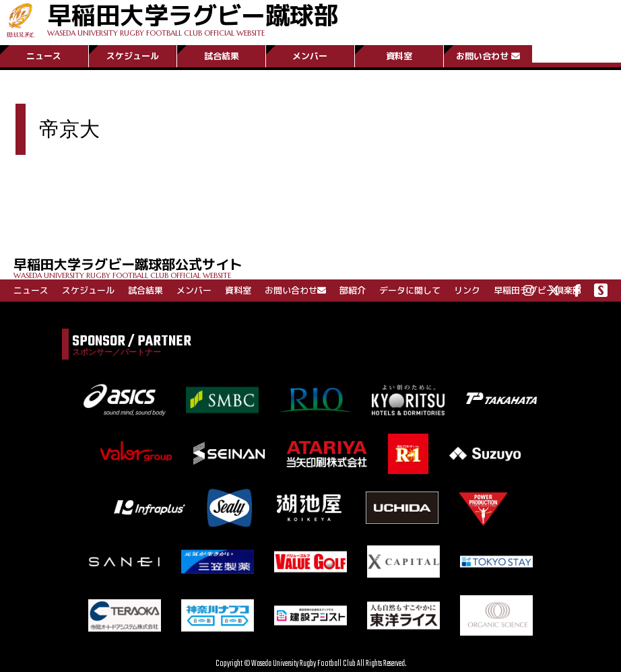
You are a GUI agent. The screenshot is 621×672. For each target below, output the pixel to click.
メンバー (310, 56)
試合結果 (222, 56)
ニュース (44, 56)
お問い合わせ (488, 56)
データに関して (410, 290)
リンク (467, 290)
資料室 (399, 56)
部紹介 (353, 290)
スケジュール (133, 56)
